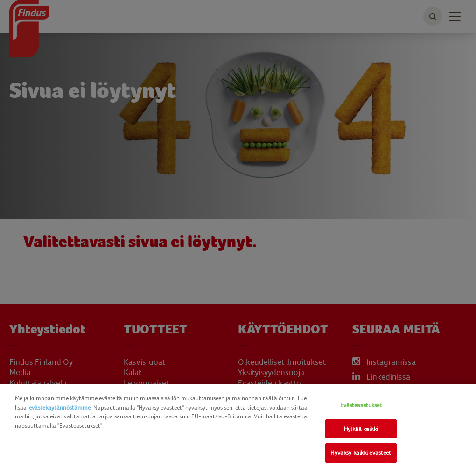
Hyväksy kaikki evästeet (361, 453)
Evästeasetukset (361, 405)
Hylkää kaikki (361, 429)
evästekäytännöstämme (60, 407)
